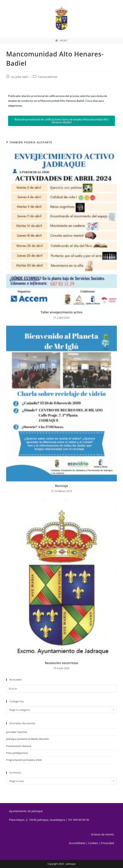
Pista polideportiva (17, 753)
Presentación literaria (19, 746)
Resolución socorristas (61, 663)
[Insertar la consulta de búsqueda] (61, 689)
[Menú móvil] (61, 41)
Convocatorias (48, 77)
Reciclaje (61, 486)
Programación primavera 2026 (24, 760)
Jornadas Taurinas (17, 732)
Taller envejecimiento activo (61, 312)
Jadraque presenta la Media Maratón (28, 739)
